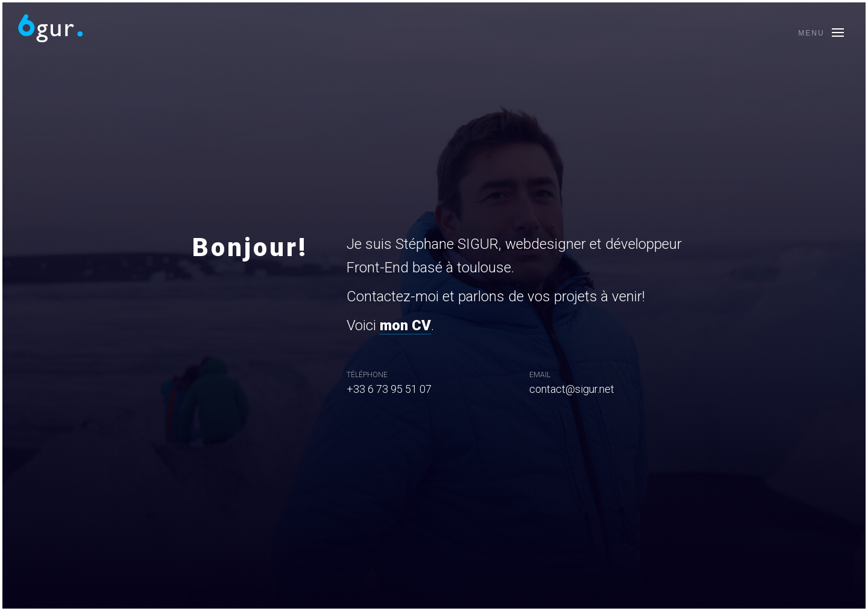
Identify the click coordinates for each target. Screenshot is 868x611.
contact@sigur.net (572, 389)
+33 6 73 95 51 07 (389, 389)
